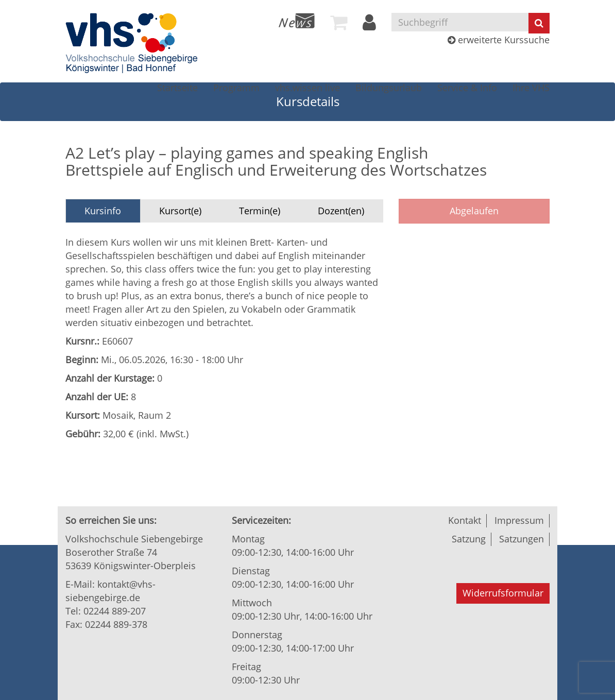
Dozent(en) (341, 211)
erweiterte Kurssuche (499, 40)
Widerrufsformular (503, 593)
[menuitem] (296, 21)
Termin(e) (260, 211)
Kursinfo (103, 211)
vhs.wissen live (307, 88)
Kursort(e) (180, 211)
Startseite (177, 88)
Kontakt (465, 520)
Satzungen (522, 539)
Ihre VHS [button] (531, 88)
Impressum (519, 520)
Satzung (469, 539)
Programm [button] (236, 88)
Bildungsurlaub (389, 88)
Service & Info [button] (467, 88)
